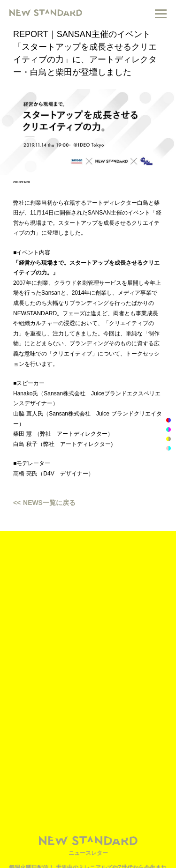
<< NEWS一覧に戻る (44, 503)
